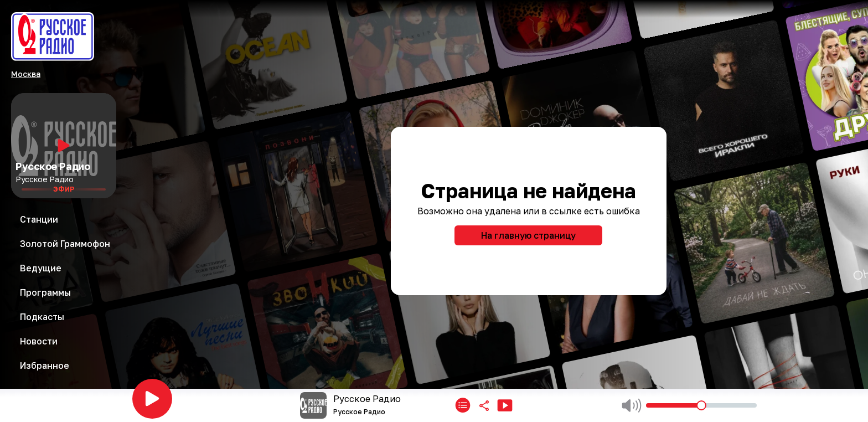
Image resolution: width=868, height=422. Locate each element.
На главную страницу (528, 235)
